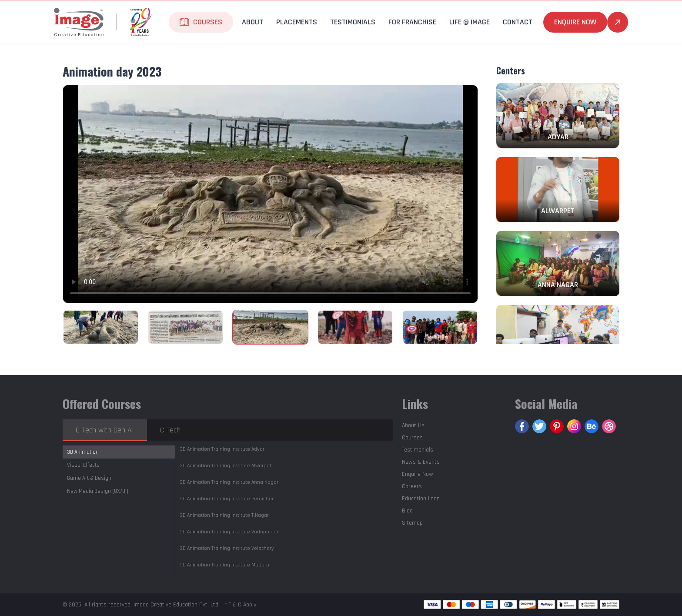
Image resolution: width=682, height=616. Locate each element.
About (252, 22)
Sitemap (412, 523)
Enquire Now (575, 22)
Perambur (227, 499)
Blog (407, 511)
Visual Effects (83, 465)
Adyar (222, 449)
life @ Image (470, 22)
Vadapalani (229, 532)
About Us (413, 425)
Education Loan (421, 499)
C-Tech (170, 430)
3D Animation (83, 452)
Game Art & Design (89, 478)
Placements (297, 22)
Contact (518, 22)
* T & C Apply (241, 605)
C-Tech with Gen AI (105, 430)
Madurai (225, 565)
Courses (208, 22)
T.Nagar (224, 515)
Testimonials (353, 22)
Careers (412, 486)
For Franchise (412, 22)
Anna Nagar (229, 482)
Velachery (227, 548)
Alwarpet (226, 466)
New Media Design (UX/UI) (98, 491)
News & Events (421, 462)
